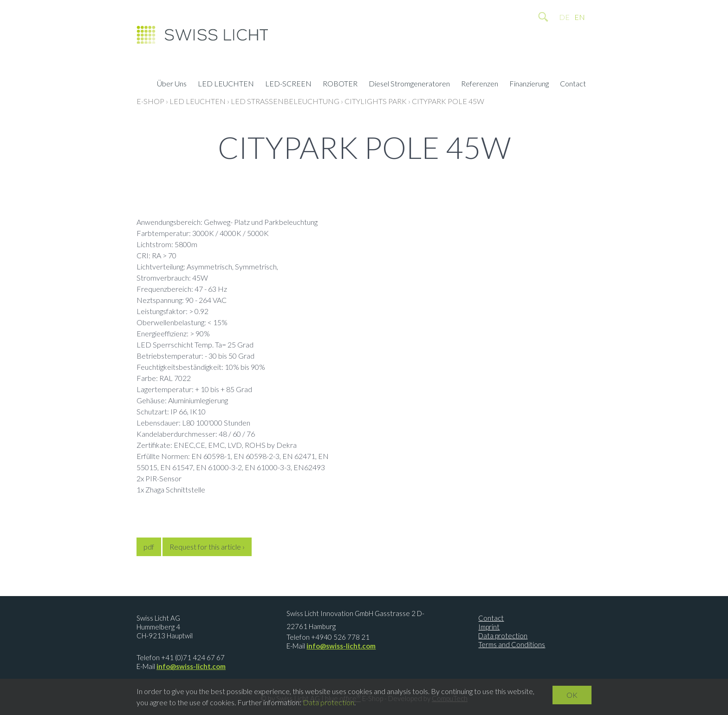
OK (572, 695)
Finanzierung (529, 85)
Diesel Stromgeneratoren (409, 85)
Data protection (503, 636)
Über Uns (172, 85)
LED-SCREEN (288, 85)
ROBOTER (340, 85)
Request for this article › (207, 547)
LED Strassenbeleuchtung (285, 101)
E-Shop (150, 101)
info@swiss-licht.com (191, 666)
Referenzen (480, 85)
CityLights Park (376, 101)
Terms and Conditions (512, 644)
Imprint (489, 627)
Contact (573, 85)
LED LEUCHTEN (226, 85)
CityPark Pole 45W (448, 101)
